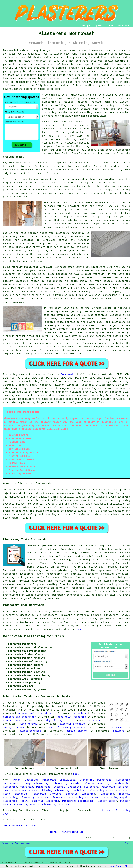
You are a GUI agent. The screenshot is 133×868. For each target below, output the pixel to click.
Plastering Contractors (85, 797)
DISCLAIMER (123, 26)
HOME (84, 26)
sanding (95, 217)
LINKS (92, 26)
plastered (53, 166)
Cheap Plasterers (14, 790)
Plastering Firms (101, 790)
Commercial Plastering (96, 780)
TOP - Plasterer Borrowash (21, 826)
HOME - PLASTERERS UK (67, 832)
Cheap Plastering (36, 783)
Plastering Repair (66, 783)
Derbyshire (53, 591)
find (14, 612)
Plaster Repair (107, 801)
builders (119, 731)
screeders (80, 713)
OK (126, 866)
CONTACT (111, 26)
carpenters (117, 727)
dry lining (54, 720)
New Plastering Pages (20, 843)
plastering (123, 150)
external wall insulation (35, 713)
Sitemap (5, 843)
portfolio (76, 136)
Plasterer (122, 790)
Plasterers (91, 787)
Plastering (107, 794)
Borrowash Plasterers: (18, 50)
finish (7, 240)
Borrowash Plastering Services (34, 636)
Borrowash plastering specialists (51, 546)
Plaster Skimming (41, 790)
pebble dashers (77, 731)
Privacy (128, 843)
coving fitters (14, 727)
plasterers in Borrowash (43, 173)
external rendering (73, 724)
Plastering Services (115, 787)
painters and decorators (19, 717)
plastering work (81, 95)
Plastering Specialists (59, 780)
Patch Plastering (26, 780)
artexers (94, 720)
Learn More (115, 866)
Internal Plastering (67, 787)
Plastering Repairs (16, 801)
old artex (32, 237)
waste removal (28, 724)
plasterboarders (30, 731)
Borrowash (67, 374)
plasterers (57, 254)
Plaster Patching (97, 783)
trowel (100, 206)
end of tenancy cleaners (67, 727)
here (79, 629)
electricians (11, 720)
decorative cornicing (72, 717)
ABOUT (101, 26)
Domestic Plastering (81, 794)
